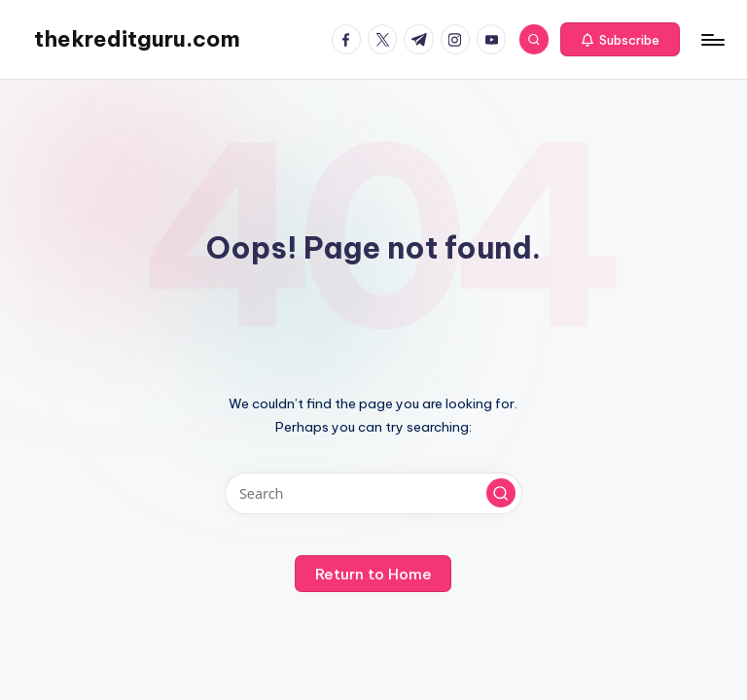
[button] (620, 40)
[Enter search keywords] (373, 493)
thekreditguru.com (137, 39)
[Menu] (711, 40)
